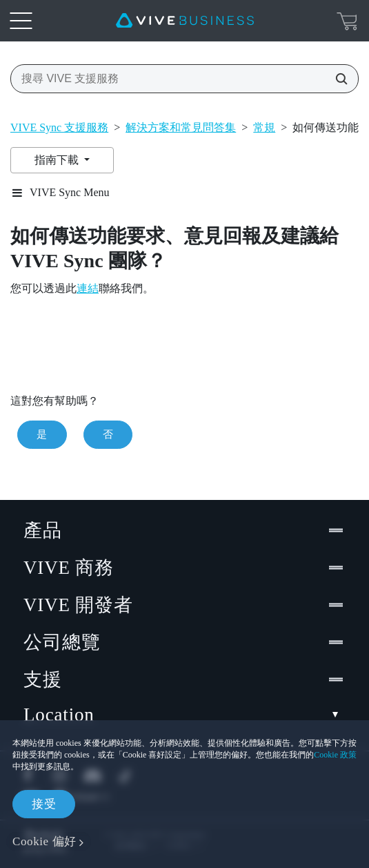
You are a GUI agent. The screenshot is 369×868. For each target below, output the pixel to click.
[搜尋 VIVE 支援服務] (337, 79)
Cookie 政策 (335, 755)
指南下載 (58, 160)
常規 (264, 127)
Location (185, 715)
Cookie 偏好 (44, 841)
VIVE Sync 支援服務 (59, 127)
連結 (88, 288)
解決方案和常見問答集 (181, 127)
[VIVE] (185, 21)
